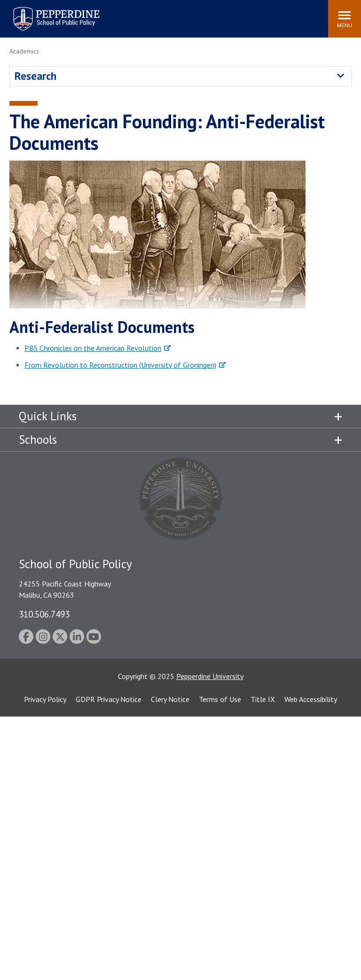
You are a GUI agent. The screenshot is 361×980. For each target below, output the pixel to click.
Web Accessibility (311, 699)
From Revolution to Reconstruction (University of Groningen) (120, 365)
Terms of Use (220, 699)
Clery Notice (170, 699)
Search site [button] (193, 14)
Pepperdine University (210, 676)
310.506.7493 (44, 614)
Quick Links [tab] (48, 416)
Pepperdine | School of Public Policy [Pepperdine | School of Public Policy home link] (47, 13)
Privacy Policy (45, 699)
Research (35, 76)
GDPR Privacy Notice (109, 699)
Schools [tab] (38, 440)
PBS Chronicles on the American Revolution (93, 348)
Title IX (263, 699)
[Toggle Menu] (345, 19)
